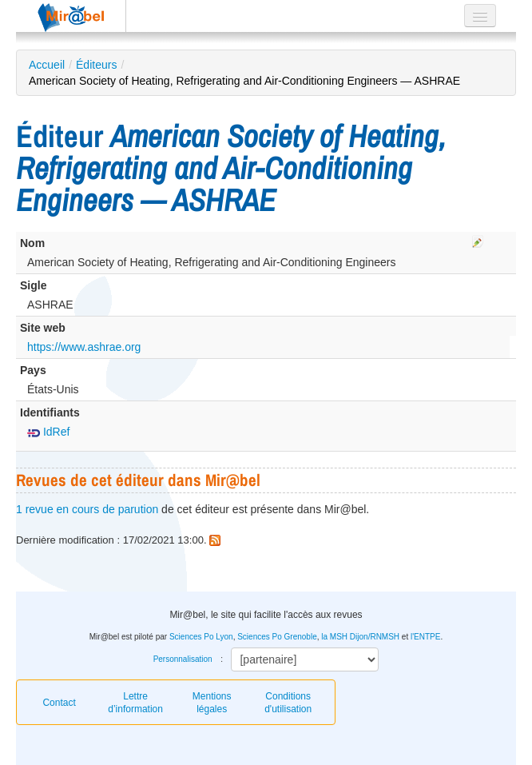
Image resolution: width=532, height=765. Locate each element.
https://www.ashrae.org (84, 347)
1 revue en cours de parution (87, 509)
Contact (59, 703)
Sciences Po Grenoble (277, 637)
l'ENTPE (425, 637)
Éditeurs (96, 65)
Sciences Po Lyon (201, 637)
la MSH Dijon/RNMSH (360, 637)
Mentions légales (212, 703)
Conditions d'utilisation (288, 703)
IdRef (48, 432)
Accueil (47, 65)
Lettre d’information (135, 703)
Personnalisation (183, 659)
